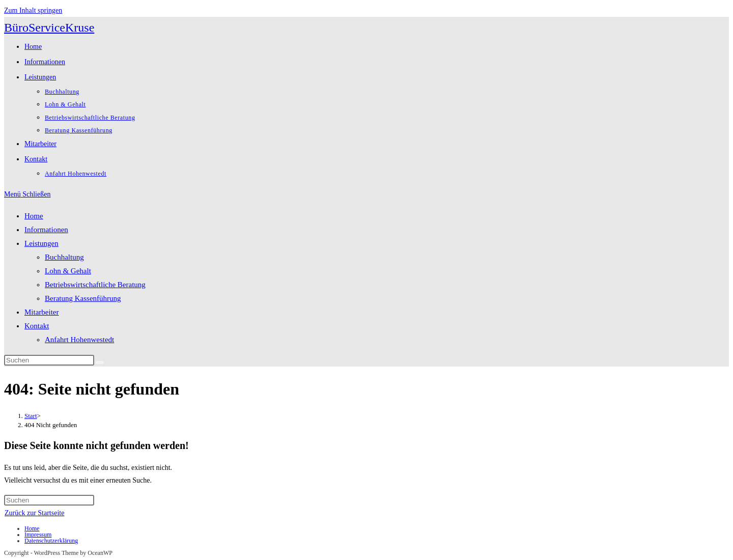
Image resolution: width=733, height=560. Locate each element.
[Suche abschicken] (100, 362)
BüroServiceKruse (49, 27)
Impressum (38, 535)
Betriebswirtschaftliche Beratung (95, 285)
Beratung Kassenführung (83, 298)
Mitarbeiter (41, 312)
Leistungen (41, 243)
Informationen (46, 230)
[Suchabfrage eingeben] (49, 360)
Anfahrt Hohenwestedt (79, 340)
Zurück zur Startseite (34, 513)
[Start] (31, 416)
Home (34, 216)
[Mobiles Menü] (27, 194)
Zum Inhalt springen (33, 10)
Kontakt (37, 326)
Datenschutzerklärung (51, 541)
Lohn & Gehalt (68, 271)
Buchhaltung (64, 257)
